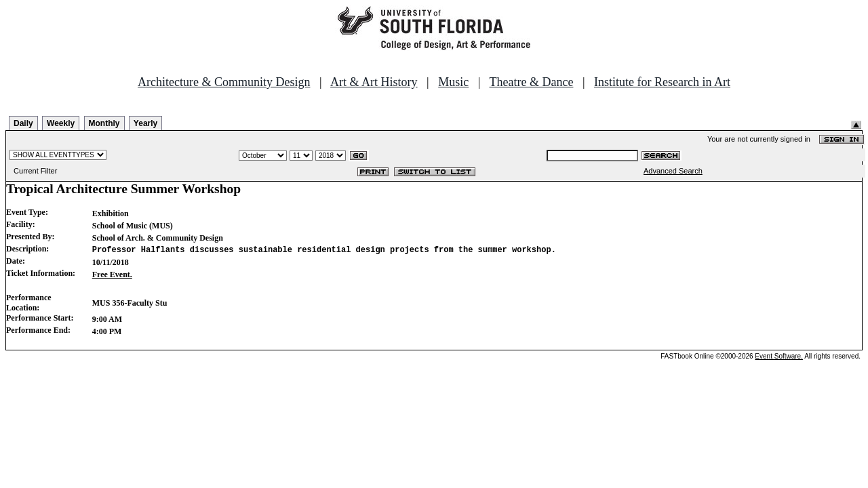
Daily (23, 123)
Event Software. (779, 356)
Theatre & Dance (531, 82)
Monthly (104, 123)
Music (453, 82)
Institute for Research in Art (662, 82)
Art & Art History (374, 82)
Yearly (145, 123)
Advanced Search (673, 171)
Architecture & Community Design (224, 82)
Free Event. (112, 274)
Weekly (61, 123)
